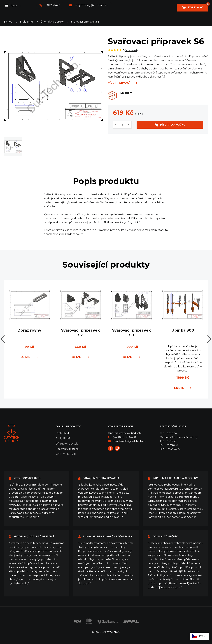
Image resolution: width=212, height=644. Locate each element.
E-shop (8, 22)
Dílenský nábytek (67, 444)
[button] (5, 339)
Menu (13, 6)
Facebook (110, 448)
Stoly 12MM (63, 438)
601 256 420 (53, 5)
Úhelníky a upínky (52, 22)
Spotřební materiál (68, 449)
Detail (26, 357)
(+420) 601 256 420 (124, 437)
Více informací (119, 83)
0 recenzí (131, 50)
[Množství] (122, 125)
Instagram (117, 448)
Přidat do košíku (173, 125)
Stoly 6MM (26, 22)
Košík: (198, 6)
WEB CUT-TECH (66, 454)
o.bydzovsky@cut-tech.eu (92, 5)
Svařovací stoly (11, 433)
